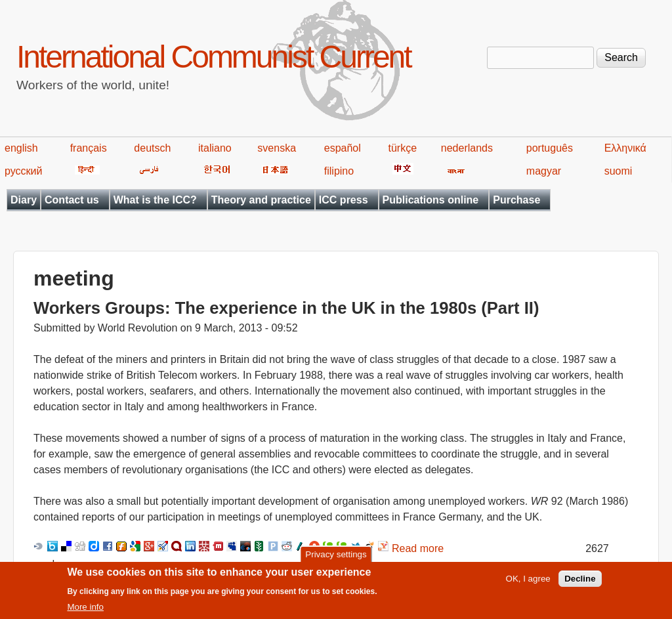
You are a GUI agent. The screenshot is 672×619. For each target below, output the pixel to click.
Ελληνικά (625, 148)
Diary (24, 200)
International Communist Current (214, 57)
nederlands (467, 148)
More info (85, 611)
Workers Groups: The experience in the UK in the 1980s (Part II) (286, 308)
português (550, 148)
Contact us (72, 200)
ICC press (344, 200)
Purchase (516, 200)
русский (23, 171)
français (89, 148)
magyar (544, 171)
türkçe (402, 148)
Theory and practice (261, 200)
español (343, 148)
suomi (619, 171)
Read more (418, 548)
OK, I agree (528, 583)
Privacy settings (336, 558)
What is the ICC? (155, 200)
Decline (580, 583)
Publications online (431, 200)
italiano (215, 148)
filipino (339, 171)
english (21, 148)
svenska (277, 148)
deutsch (152, 148)
